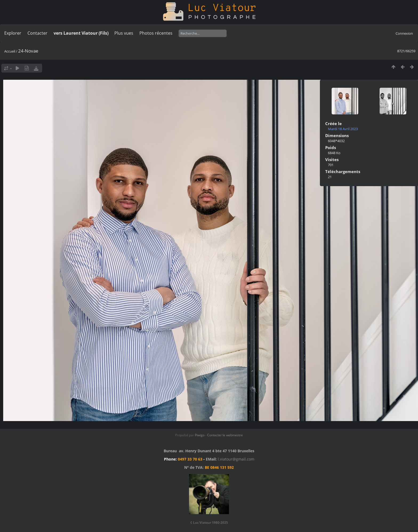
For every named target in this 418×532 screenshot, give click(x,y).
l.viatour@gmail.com (236, 459)
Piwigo (200, 435)
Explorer (13, 33)
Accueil (10, 51)
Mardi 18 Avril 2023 (343, 129)
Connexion (404, 33)
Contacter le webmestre (225, 435)
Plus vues (124, 33)
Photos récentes (156, 33)
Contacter (37, 33)
